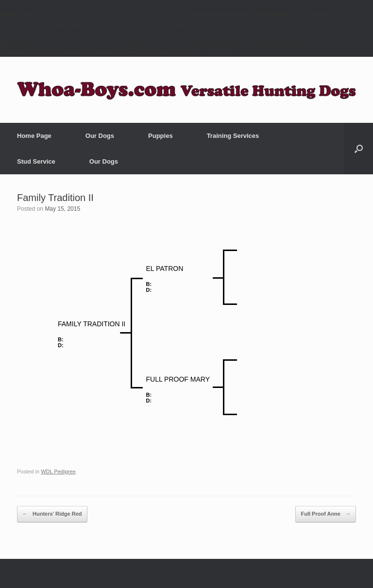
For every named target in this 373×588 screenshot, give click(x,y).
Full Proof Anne (326, 514)
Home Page (34, 136)
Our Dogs (100, 136)
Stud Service (36, 161)
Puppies (161, 136)
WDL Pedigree (58, 471)
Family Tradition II (55, 198)
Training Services (233, 136)
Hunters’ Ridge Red (52, 514)
